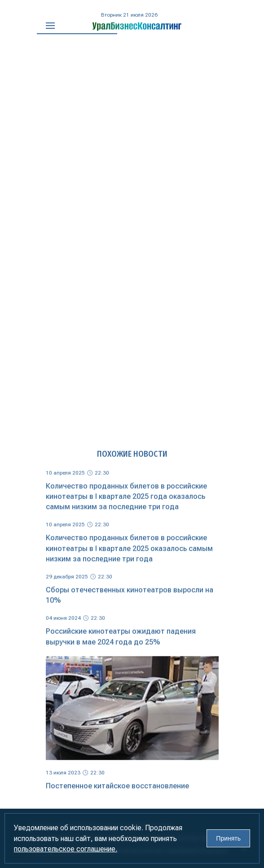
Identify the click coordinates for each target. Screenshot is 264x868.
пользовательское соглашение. (66, 849)
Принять (228, 838)
